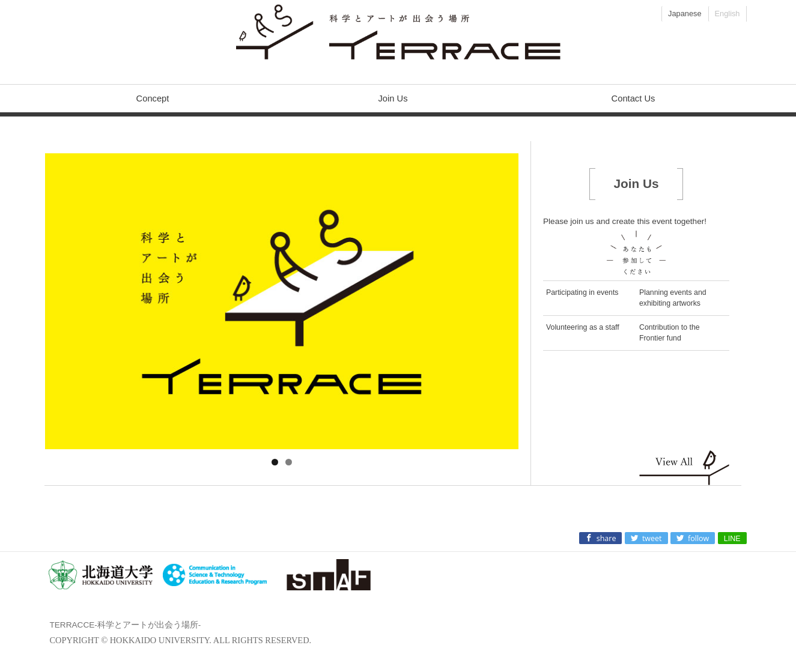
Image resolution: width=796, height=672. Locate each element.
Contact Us (633, 98)
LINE (732, 539)
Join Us (393, 98)
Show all (684, 467)
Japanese (685, 14)
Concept (153, 98)
